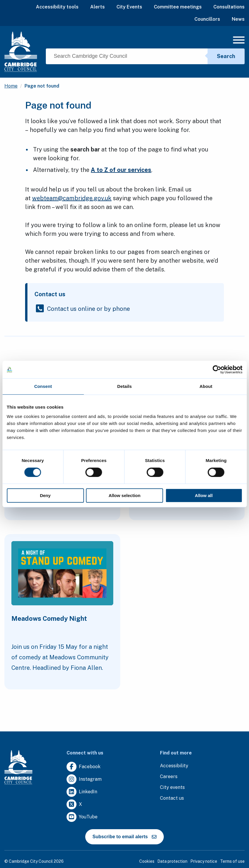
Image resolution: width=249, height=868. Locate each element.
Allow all (204, 495)
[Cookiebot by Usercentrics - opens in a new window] (217, 369)
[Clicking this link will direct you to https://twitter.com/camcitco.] (74, 805)
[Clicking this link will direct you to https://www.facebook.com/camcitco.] (83, 767)
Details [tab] (125, 386)
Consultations (229, 7)
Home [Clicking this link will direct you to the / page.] (11, 86)
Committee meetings (178, 7)
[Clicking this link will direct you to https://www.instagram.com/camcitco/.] (84, 779)
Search (226, 56)
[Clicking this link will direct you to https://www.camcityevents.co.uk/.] (172, 788)
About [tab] (206, 386)
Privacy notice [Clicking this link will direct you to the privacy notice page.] (204, 861)
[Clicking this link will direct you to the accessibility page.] (174, 766)
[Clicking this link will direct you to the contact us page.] (172, 798)
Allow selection (124, 495)
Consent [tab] (43, 386)
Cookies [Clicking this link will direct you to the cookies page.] (147, 861)
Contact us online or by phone (88, 308)
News (238, 19)
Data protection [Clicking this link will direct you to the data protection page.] (172, 861)
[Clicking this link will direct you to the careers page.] (169, 777)
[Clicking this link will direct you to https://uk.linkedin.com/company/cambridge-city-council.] (82, 792)
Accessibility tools (57, 7)
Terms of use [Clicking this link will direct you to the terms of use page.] (232, 861)
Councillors (207, 19)
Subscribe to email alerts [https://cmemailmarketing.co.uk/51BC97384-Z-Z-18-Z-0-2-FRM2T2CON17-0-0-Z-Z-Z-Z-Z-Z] (124, 837)
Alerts (97, 7)
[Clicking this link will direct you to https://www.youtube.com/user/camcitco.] (82, 817)
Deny (45, 495)
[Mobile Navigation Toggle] (239, 42)
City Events (129, 7)
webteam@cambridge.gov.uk (72, 198)
